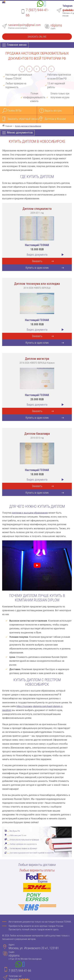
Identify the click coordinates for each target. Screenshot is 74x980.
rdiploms (56, 25)
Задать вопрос (53, 111)
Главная (9, 126)
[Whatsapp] (40, 4)
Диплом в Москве (55, 119)
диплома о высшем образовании (30, 513)
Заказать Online (37, 37)
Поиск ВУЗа (14, 111)
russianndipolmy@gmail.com (24, 25)
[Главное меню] (14, 45)
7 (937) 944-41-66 (20, 971)
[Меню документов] (17, 133)
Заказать (37, 261)
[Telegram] (45, 4)
